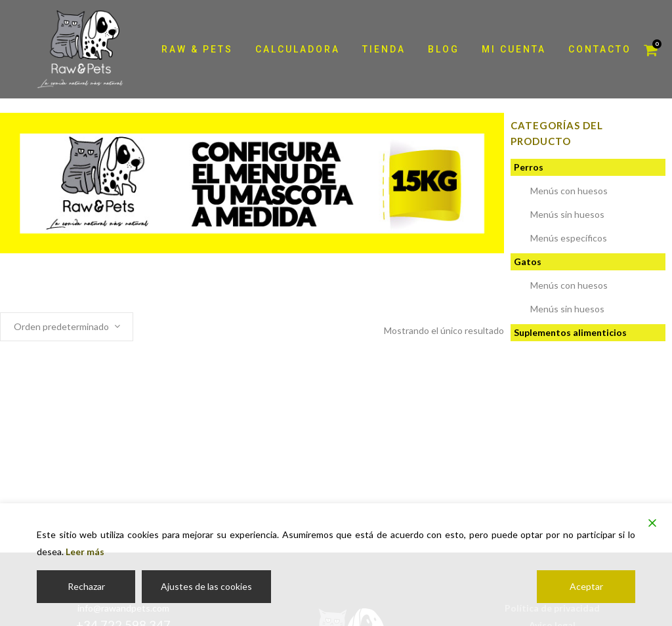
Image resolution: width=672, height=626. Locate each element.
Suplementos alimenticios (570, 332)
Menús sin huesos (567, 214)
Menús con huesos (569, 191)
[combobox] (67, 327)
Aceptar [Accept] (586, 586)
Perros (529, 167)
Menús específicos (569, 238)
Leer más (85, 552)
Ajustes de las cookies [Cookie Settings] (206, 586)
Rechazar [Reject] (86, 586)
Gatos (528, 261)
